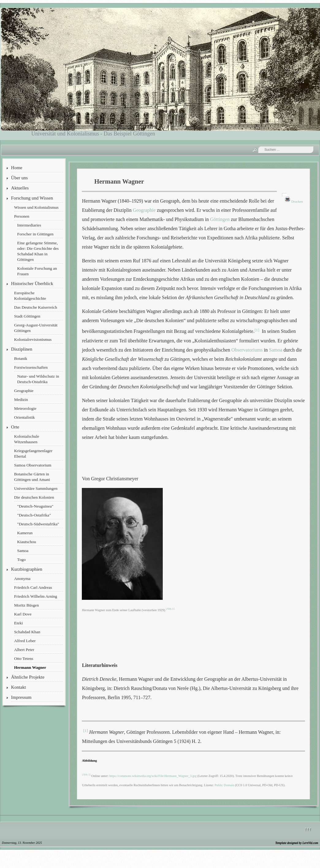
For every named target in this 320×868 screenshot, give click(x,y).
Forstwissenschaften (31, 367)
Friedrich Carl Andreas (33, 587)
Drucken (297, 201)
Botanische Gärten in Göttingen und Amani (32, 477)
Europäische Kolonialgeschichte (30, 296)
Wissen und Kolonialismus (36, 207)
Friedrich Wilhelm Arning (36, 596)
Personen (22, 216)
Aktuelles (20, 188)
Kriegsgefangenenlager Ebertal (33, 453)
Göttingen (220, 219)
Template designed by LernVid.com (297, 843)
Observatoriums (247, 350)
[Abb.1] (170, 609)
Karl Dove (23, 614)
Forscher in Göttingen (35, 234)
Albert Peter (24, 650)
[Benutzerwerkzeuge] (284, 195)
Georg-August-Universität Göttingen (36, 328)
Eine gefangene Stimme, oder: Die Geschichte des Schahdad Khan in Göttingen (38, 251)
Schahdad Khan (27, 632)
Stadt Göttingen (27, 316)
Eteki (19, 623)
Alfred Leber (25, 641)
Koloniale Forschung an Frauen (37, 271)
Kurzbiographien (27, 569)
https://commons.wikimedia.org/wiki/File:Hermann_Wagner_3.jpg (153, 776)
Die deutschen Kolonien (34, 497)
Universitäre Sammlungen (36, 488)
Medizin (21, 400)
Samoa (23, 551)
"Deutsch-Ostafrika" (34, 515)
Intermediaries (29, 225)
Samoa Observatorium (33, 465)
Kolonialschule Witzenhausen (27, 439)
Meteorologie (25, 408)
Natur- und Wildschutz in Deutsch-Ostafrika (38, 379)
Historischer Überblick (32, 284)
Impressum (21, 697)
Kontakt (18, 687)
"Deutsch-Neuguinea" (35, 506)
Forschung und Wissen (32, 198)
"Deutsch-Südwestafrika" (38, 524)
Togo (21, 560)
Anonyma (22, 579)
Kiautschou (27, 542)
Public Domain (224, 785)
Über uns (19, 178)
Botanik (21, 358)
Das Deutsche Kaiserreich (36, 307)
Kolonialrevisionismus (33, 339)
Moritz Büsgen (27, 605)
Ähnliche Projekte (28, 677)
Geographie (24, 391)
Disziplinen (22, 349)
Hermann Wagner (30, 667)
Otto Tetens (24, 659)
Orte (15, 427)
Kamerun (25, 533)
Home (17, 168)
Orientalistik (25, 417)
